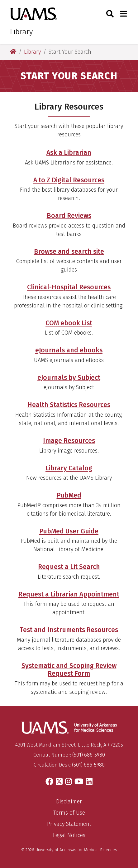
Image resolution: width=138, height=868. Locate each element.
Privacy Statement (69, 824)
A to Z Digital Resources (69, 180)
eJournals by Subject (69, 378)
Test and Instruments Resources (69, 630)
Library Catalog (69, 468)
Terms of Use (69, 813)
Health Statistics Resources (69, 405)
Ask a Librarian (69, 153)
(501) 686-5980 (89, 755)
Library (21, 32)
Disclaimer (69, 802)
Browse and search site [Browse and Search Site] (69, 252)
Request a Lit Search (69, 567)
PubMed (69, 495)
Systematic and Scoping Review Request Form (69, 670)
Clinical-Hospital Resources (69, 287)
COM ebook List (69, 323)
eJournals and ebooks (69, 350)
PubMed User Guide (69, 531)
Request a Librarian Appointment (69, 594)
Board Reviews (69, 216)
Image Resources (69, 441)
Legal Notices (69, 835)
